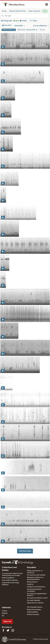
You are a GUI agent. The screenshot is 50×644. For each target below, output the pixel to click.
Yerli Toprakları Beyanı (35, 607)
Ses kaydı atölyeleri (34, 600)
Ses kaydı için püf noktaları (36, 575)
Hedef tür (30, 584)
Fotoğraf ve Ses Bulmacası (36, 587)
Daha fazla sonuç (25, 551)
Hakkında (6, 608)
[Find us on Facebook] (3, 630)
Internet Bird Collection (10, 580)
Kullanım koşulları (33, 614)
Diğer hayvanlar (34, 11)
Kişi (3, 616)
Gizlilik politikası (32, 612)
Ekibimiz (5, 613)
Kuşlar (4, 11)
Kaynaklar (32, 567)
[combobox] (27, 16)
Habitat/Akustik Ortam (18, 11)
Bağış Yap (7, 621)
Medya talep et (32, 582)
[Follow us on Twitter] (8, 630)
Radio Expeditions (8, 578)
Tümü (45, 11)
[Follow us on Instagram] (13, 630)
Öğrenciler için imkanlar (35, 603)
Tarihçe (4, 611)
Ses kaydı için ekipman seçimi (37, 598)
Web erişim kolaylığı (34, 610)
